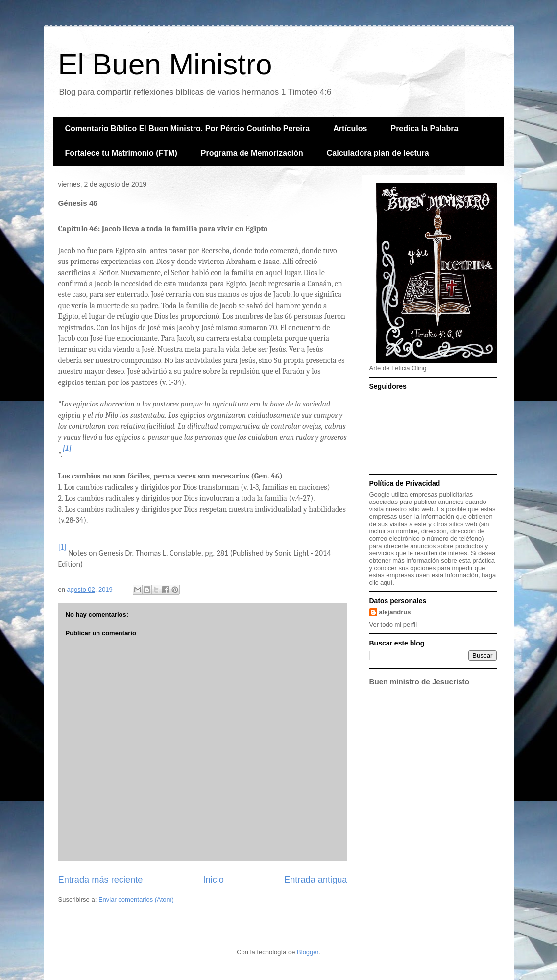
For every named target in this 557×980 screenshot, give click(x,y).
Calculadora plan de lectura (378, 153)
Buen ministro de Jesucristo (419, 681)
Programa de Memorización (252, 153)
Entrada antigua (315, 880)
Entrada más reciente (101, 880)
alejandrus (395, 612)
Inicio (213, 880)
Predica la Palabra (424, 129)
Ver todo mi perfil (393, 625)
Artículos (350, 129)
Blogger (308, 952)
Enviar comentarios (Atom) (136, 899)
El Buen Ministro (165, 64)
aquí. (387, 583)
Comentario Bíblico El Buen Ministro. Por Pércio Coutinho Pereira (188, 129)
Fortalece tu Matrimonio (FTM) (121, 153)
